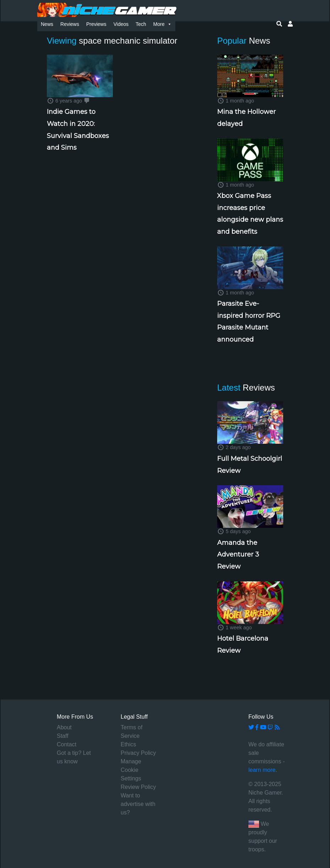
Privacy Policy (138, 753)
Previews (96, 24)
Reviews (70, 24)
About (64, 727)
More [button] (163, 24)
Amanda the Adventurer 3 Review (238, 555)
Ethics (128, 744)
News (47, 24)
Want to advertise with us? (138, 804)
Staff (63, 736)
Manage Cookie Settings (131, 770)
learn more (262, 770)
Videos (121, 24)
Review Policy (138, 787)
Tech (141, 24)
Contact (67, 744)
